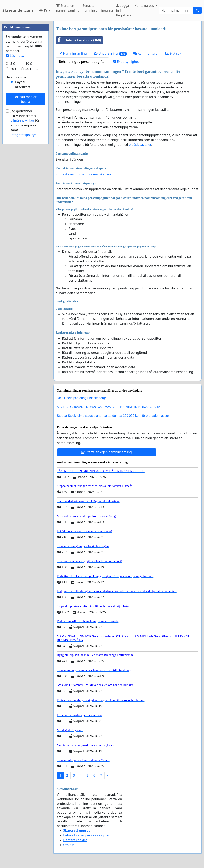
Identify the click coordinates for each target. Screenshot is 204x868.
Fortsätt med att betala (25, 218)
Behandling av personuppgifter (82, 62)
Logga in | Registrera (124, 10)
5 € (13, 183)
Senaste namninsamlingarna (98, 8)
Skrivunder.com (18, 10)
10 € (29, 183)
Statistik (173, 53)
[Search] (176, 10)
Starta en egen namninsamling (107, 452)
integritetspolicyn (24, 254)
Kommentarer (146, 53)
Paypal (20, 201)
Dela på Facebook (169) (78, 40)
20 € (14, 188)
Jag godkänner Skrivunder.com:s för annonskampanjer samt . (25, 242)
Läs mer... (15, 175)
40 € (29, 188)
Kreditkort (23, 206)
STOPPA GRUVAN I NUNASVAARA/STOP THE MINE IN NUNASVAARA (108, 407)
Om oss (69, 845)
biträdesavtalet (140, 145)
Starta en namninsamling (68, 8)
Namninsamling (73, 53)
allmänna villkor (22, 240)
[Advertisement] (25, 81)
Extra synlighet (126, 62)
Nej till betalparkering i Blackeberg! (81, 398)
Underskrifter (110, 54)
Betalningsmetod (19, 196)
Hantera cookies (75, 840)
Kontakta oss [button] (145, 6)
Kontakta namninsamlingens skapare (83, 174)
